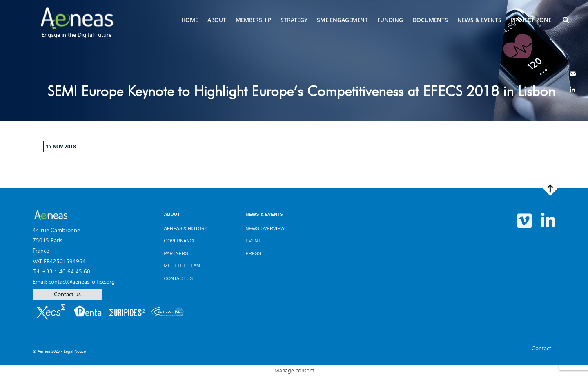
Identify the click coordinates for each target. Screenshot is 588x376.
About (217, 20)
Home (190, 20)
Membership (253, 20)
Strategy (294, 20)
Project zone (531, 20)
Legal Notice (75, 351)
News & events (479, 20)
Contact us (67, 294)
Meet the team (182, 266)
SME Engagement (342, 20)
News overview (265, 228)
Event (253, 241)
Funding (390, 20)
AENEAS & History (186, 228)
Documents (430, 20)
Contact (541, 348)
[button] (567, 21)
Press (253, 253)
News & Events (264, 214)
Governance (180, 241)
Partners (176, 253)
